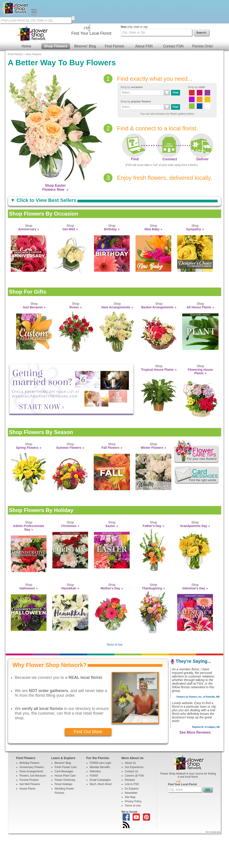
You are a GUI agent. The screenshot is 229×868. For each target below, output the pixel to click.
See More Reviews (195, 767)
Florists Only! (202, 54)
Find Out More (88, 766)
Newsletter (131, 827)
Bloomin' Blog (85, 54)
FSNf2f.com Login (100, 797)
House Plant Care (65, 810)
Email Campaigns (100, 814)
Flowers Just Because (33, 810)
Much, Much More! (101, 818)
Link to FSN (132, 818)
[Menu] (34, 15)
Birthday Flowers (29, 797)
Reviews (130, 814)
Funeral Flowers (29, 814)
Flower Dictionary (65, 814)
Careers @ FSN (134, 810)
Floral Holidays (63, 818)
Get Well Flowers (30, 818)
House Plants (27, 823)
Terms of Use (115, 679)
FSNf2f (94, 810)
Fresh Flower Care (66, 801)
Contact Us (131, 806)
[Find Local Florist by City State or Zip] (36, 20)
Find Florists (114, 54)
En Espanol (132, 823)
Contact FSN (173, 54)
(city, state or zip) (134, 61)
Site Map (130, 831)
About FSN (144, 54)
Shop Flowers (56, 54)
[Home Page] (15, 15)
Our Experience (134, 801)
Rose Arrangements (31, 806)
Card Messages (64, 806)
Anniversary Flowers (32, 801)
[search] (73, 18)
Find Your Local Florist (182, 819)
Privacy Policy (133, 836)
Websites (95, 806)
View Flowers (33, 89)
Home (27, 54)
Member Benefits (100, 801)
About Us (130, 797)
